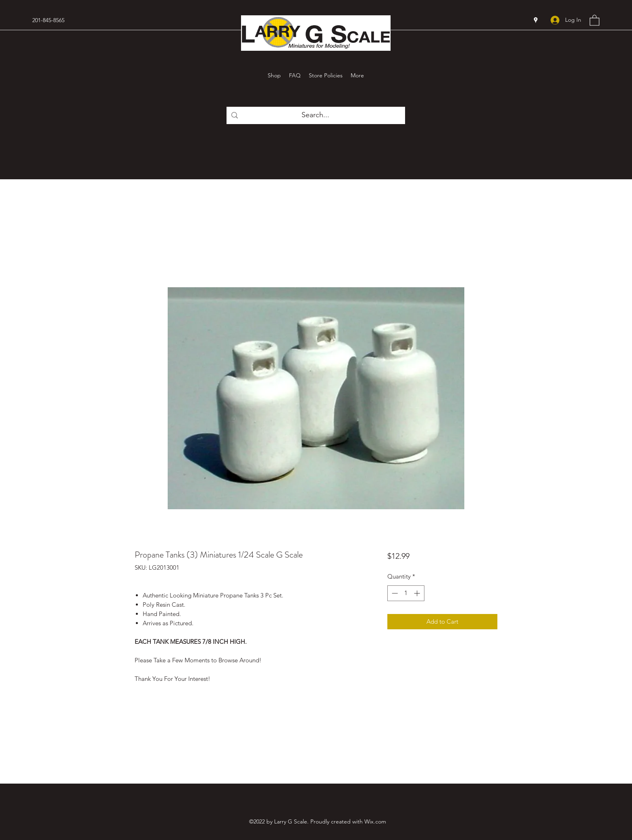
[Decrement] (394, 593)
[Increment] (418, 593)
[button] (595, 20)
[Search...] (315, 115)
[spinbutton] (406, 593)
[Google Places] (536, 20)
